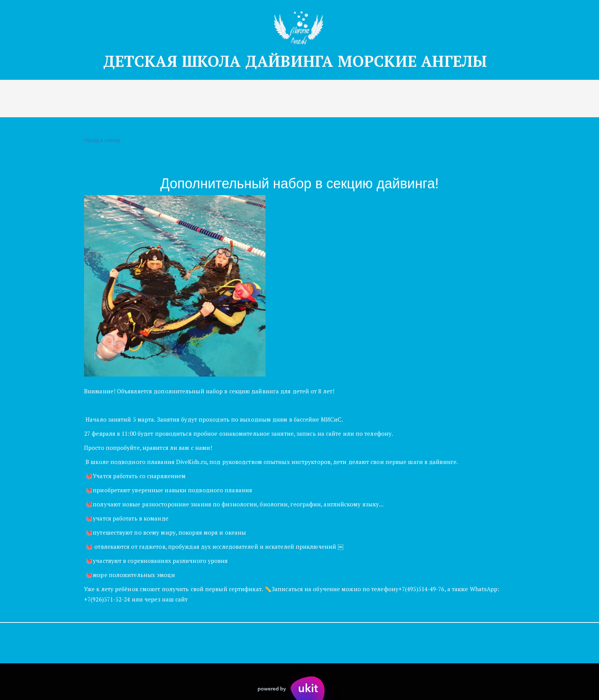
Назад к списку (101, 140)
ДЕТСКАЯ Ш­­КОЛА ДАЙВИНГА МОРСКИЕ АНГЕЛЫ (299, 61)
